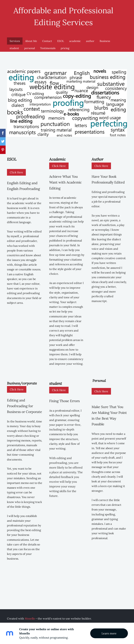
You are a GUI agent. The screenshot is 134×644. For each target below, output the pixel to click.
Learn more (109, 633)
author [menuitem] (90, 39)
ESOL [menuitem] (61, 39)
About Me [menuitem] (31, 39)
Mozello (30, 616)
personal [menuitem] (30, 46)
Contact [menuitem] (47, 39)
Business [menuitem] (105, 39)
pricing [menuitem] (65, 46)
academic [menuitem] (75, 39)
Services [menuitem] (15, 39)
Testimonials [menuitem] (48, 46)
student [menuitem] (14, 46)
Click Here (16, 170)
